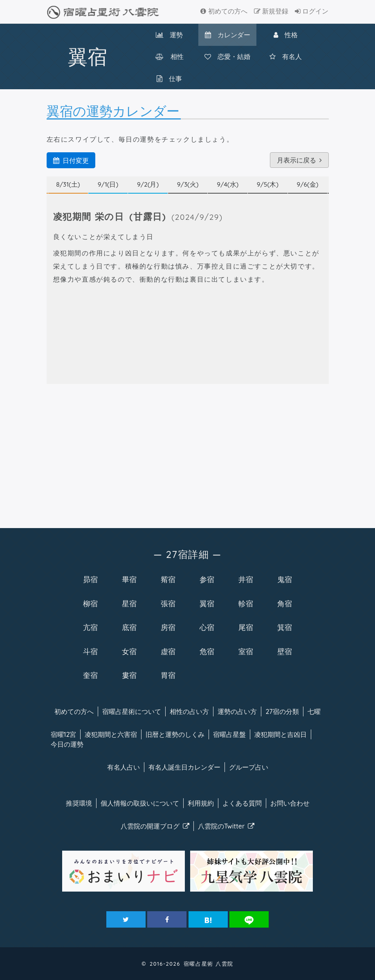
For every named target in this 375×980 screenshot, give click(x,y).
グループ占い (249, 767)
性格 (286, 35)
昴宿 (90, 579)
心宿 (207, 627)
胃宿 (168, 675)
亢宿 (90, 627)
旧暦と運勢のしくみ (175, 734)
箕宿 (285, 627)
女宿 (129, 651)
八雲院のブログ (155, 826)
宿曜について (132, 711)
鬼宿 (285, 579)
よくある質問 (242, 803)
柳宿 (90, 603)
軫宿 (246, 603)
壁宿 (285, 651)
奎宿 (90, 675)
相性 (170, 56)
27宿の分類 (282, 711)
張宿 (168, 603)
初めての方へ (224, 11)
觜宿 (168, 579)
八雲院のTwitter (226, 826)
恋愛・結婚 (227, 56)
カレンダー (228, 35)
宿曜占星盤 (229, 734)
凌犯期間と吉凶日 (281, 734)
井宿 (246, 579)
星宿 (129, 603)
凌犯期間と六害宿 (111, 734)
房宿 (168, 627)
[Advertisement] (188, 454)
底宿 (129, 627)
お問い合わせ (290, 803)
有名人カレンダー (184, 767)
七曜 (314, 711)
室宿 (246, 651)
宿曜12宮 (64, 734)
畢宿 (129, 579)
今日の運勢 (67, 744)
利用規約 (201, 803)
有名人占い (124, 767)
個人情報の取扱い (140, 803)
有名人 (286, 56)
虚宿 (168, 651)
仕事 (169, 79)
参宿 (207, 579)
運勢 (169, 35)
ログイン (312, 11)
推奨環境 (79, 803)
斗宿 (90, 651)
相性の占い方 (189, 711)
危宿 (207, 651)
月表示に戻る (299, 160)
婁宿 (129, 675)
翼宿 (207, 603)
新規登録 (271, 11)
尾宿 (246, 627)
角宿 (285, 603)
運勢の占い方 (237, 711)
